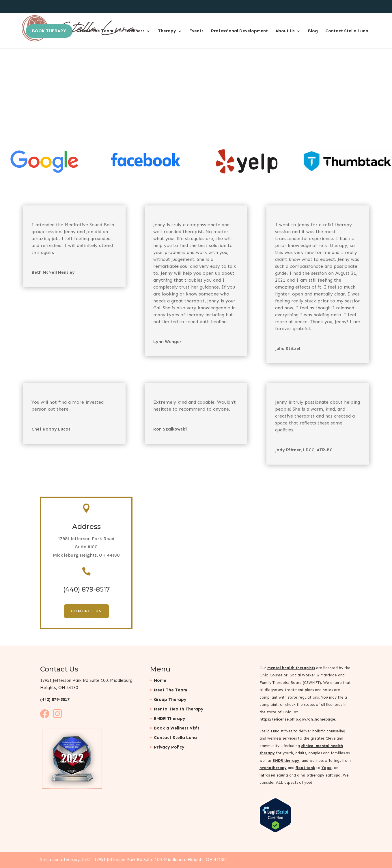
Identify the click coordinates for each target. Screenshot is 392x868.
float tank (305, 768)
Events (196, 31)
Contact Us (86, 611)
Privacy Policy (169, 747)
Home (160, 680)
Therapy (167, 31)
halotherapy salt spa (321, 775)
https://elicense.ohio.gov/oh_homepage (297, 719)
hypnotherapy (273, 768)
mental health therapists (291, 668)
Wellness (136, 31)
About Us (285, 31)
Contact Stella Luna (347, 31)
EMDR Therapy (170, 719)
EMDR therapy (286, 761)
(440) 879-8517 (55, 699)
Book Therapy (49, 31)
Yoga (327, 768)
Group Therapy (170, 699)
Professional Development (239, 31)
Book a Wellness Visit (177, 728)
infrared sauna (274, 775)
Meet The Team (97, 31)
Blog (313, 31)
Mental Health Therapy (179, 709)
